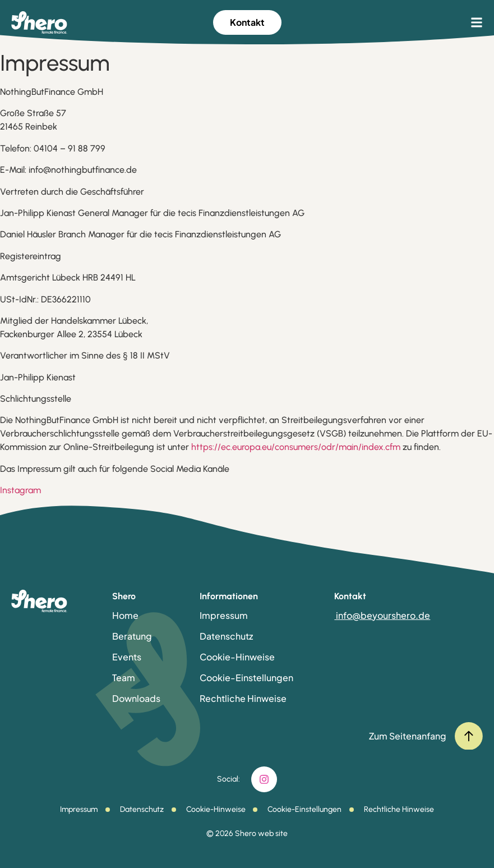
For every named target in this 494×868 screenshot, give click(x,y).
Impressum (224, 615)
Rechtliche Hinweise (243, 698)
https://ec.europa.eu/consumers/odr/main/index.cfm (297, 447)
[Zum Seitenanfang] (469, 736)
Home (125, 615)
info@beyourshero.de (382, 615)
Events (127, 657)
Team (124, 678)
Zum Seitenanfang (408, 736)
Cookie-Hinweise (237, 657)
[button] (477, 22)
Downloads (136, 698)
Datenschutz (226, 636)
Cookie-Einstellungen (246, 678)
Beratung (132, 636)
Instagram (20, 490)
